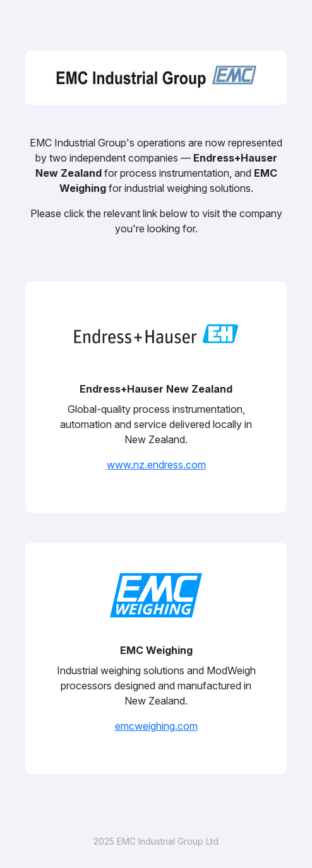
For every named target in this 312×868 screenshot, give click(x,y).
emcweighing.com (156, 726)
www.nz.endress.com (156, 465)
